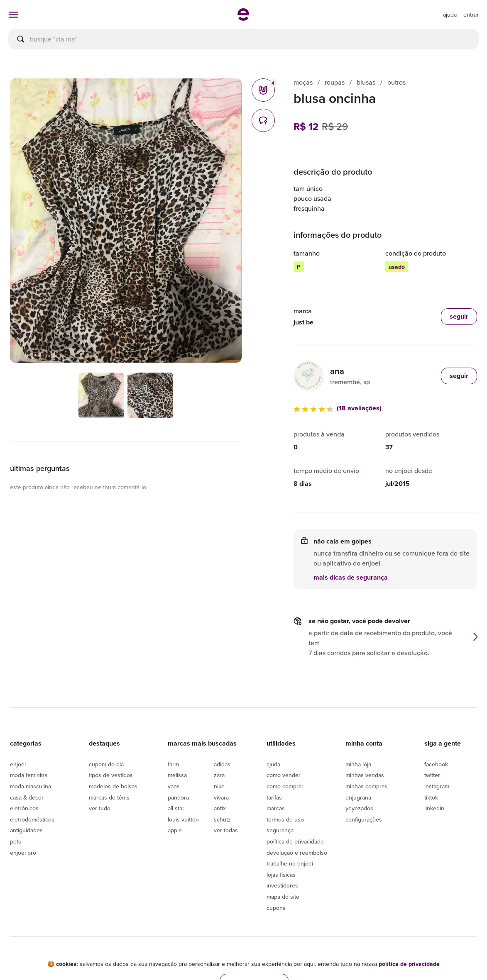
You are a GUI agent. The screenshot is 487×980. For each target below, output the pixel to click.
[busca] (243, 39)
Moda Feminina (29, 775)
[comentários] (263, 120)
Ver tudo (100, 808)
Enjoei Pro (23, 853)
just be (303, 322)
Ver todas (226, 830)
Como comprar (285, 786)
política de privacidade (409, 964)
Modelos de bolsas (113, 786)
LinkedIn (434, 808)
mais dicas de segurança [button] (351, 578)
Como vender (284, 775)
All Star (176, 808)
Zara (219, 775)
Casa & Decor (27, 797)
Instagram (437, 786)
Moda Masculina (31, 786)
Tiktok (431, 797)
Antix (220, 808)
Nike (219, 786)
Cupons (276, 908)
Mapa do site (283, 897)
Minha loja (358, 764)
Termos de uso (285, 819)
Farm (173, 764)
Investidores (282, 885)
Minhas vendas (365, 775)
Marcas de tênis (109, 797)
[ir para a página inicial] (243, 18)
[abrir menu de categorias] (13, 15)
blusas (366, 82)
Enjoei (18, 764)
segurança (280, 830)
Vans (174, 786)
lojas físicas (281, 875)
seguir (459, 376)
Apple (175, 830)
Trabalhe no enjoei (290, 863)
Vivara (221, 797)
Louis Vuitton (183, 819)
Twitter (432, 775)
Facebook (436, 764)
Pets (16, 841)
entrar (471, 15)
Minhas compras (366, 786)
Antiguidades (26, 830)
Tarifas (274, 797)
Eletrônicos (24, 808)
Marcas (276, 808)
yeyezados (359, 808)
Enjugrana (358, 797)
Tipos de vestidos (111, 775)
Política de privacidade (295, 841)
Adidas (222, 764)
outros (396, 82)
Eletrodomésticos (32, 819)
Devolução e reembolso (297, 853)
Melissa (177, 775)
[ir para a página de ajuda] (450, 15)
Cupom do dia (106, 764)
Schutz (222, 819)
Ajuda (273, 764)
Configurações (364, 819)
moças (303, 82)
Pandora (178, 797)
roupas (335, 82)
